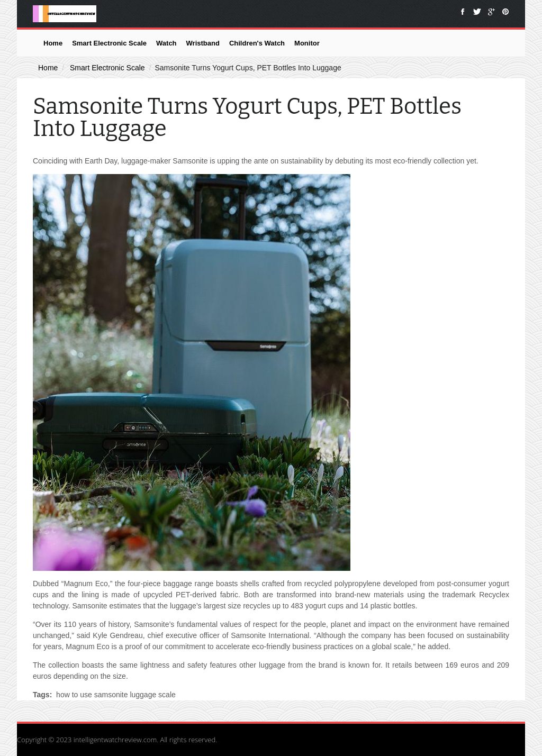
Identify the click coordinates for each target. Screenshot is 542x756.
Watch (166, 43)
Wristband (203, 43)
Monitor (307, 43)
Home (53, 43)
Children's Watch (257, 43)
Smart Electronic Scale (109, 43)
